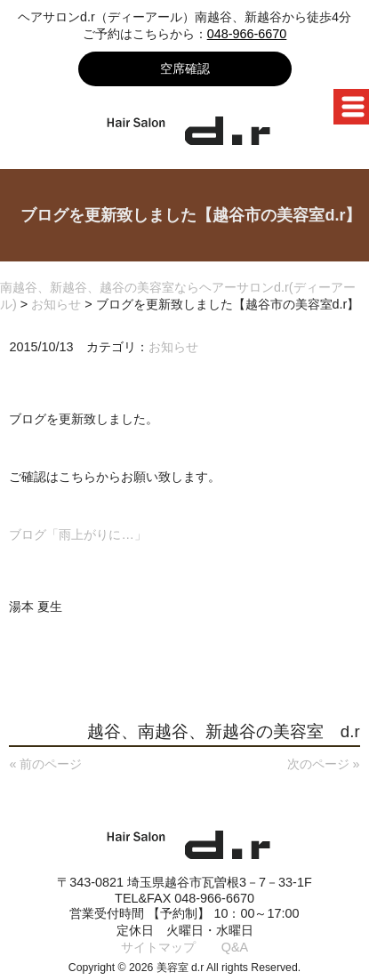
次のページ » (324, 764)
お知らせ (173, 347)
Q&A (235, 947)
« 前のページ (45, 764)
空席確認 (185, 68)
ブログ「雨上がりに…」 (77, 534)
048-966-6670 (247, 34)
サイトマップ (158, 947)
